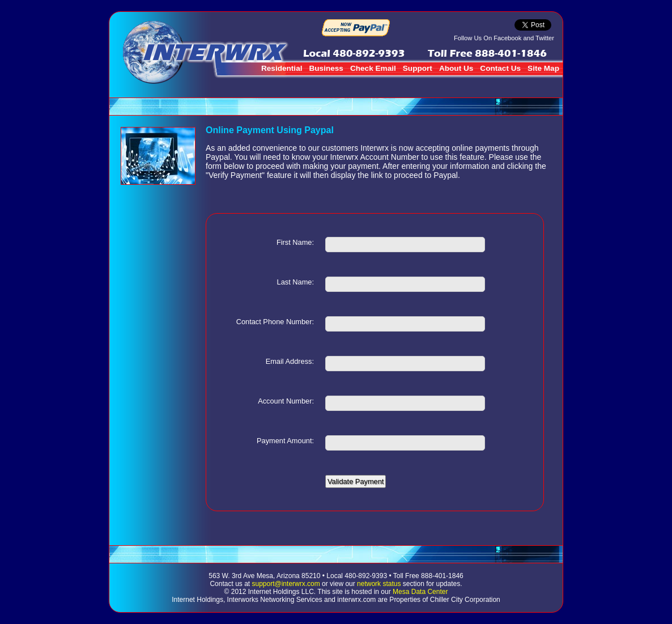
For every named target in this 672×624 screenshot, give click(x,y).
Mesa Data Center (420, 592)
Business (326, 68)
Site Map (543, 68)
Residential (282, 68)
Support (418, 68)
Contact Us (500, 68)
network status (379, 584)
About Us (456, 68)
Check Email (373, 68)
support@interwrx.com (286, 584)
